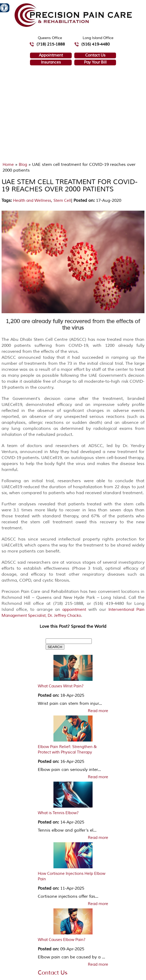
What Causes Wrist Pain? (61, 686)
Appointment (51, 55)
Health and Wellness (32, 201)
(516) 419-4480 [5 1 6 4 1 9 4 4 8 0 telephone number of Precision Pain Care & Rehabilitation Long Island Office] (96, 44)
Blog (23, 165)
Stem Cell (62, 201)
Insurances (51, 62)
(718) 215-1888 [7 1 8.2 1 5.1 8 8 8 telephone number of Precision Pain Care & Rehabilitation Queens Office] (51, 44)
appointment (74, 610)
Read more (98, 711)
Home (8, 165)
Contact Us (95, 55)
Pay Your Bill (95, 62)
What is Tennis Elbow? (58, 813)
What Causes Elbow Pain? (62, 940)
